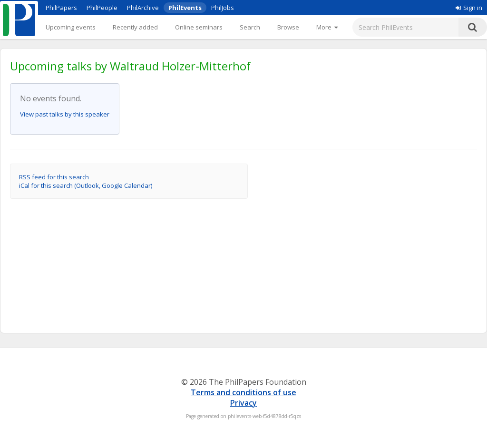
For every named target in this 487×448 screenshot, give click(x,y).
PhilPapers (61, 8)
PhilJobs (223, 8)
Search (250, 27)
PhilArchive (143, 8)
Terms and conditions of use (243, 392)
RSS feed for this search (54, 177)
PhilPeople (102, 8)
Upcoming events (71, 27)
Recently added (135, 27)
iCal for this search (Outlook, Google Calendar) (86, 185)
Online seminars (199, 27)
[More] (327, 27)
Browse (288, 27)
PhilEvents (185, 8)
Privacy (243, 403)
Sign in (469, 8)
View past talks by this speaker (65, 114)
